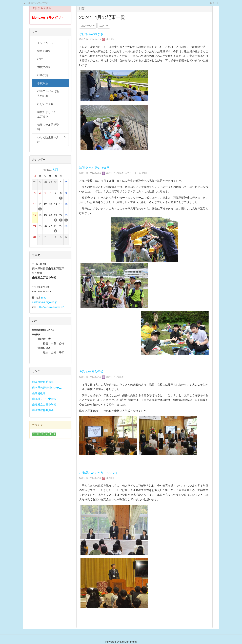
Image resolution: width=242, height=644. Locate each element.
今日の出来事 (141, 173)
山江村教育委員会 (43, 410)
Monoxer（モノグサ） (48, 18)
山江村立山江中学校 (44, 399)
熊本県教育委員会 (43, 382)
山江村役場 (39, 393)
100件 (104, 26)
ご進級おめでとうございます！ (100, 473)
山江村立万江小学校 (38, 3)
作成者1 (108, 39)
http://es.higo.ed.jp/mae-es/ (51, 307)
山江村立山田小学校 (44, 405)
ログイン (215, 3)
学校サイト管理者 (113, 173)
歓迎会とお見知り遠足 (94, 168)
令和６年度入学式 (91, 372)
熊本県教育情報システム (47, 388)
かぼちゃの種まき (91, 34)
